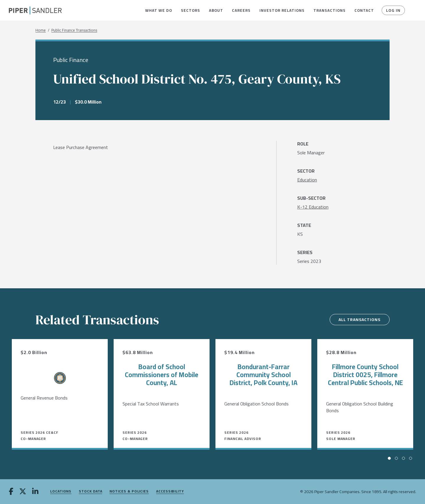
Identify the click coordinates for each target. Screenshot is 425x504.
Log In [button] (393, 10)
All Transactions (359, 320)
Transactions (330, 10)
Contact (364, 10)
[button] (159, 10)
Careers (241, 10)
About (216, 10)
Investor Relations (282, 10)
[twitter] (23, 492)
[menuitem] (159, 10)
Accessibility (170, 491)
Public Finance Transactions (74, 30)
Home (41, 30)
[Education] (307, 180)
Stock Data (90, 491)
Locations (61, 491)
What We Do (159, 10)
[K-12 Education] (313, 207)
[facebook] (11, 492)
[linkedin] (35, 492)
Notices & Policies (129, 491)
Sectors (191, 10)
